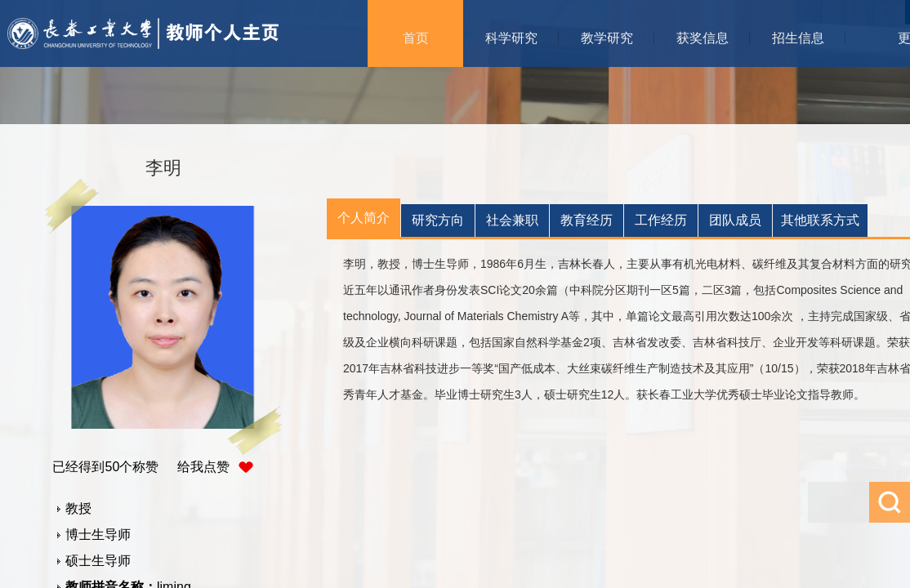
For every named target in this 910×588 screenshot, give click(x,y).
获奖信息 (703, 38)
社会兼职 (512, 220)
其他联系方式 (820, 220)
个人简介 (364, 218)
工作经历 (661, 220)
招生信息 (798, 38)
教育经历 (587, 220)
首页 (416, 38)
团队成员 (735, 220)
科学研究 (511, 38)
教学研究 (607, 38)
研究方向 (438, 220)
